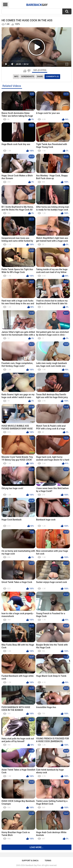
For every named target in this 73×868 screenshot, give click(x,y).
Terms (48, 861)
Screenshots (28, 77)
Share (40, 77)
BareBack (37, 5)
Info (16, 77)
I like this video (25, 71)
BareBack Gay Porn (33, 865)
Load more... (36, 847)
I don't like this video (29, 71)
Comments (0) (52, 77)
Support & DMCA (30, 861)
